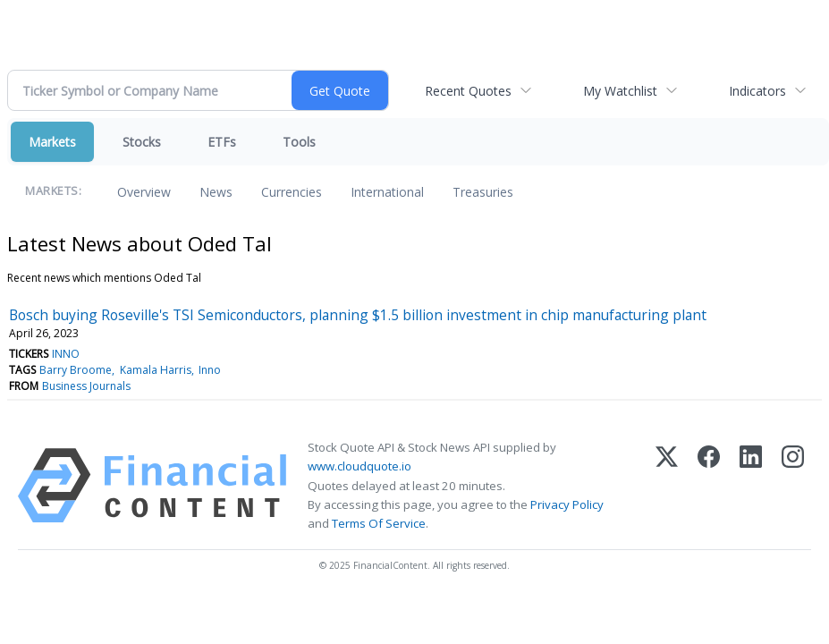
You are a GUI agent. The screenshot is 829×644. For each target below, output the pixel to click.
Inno (210, 370)
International (387, 192)
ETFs (222, 142)
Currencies (292, 192)
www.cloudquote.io (360, 466)
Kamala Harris (156, 370)
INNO (66, 354)
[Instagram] (793, 486)
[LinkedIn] (751, 486)
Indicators (757, 91)
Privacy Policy (567, 504)
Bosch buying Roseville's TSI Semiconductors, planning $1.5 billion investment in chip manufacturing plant (358, 315)
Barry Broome (76, 370)
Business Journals (86, 386)
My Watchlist (620, 91)
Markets (52, 142)
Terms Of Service (379, 523)
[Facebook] (709, 486)
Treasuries (483, 192)
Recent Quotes (468, 91)
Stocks (142, 142)
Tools (299, 142)
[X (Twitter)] (667, 486)
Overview (144, 192)
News (216, 192)
